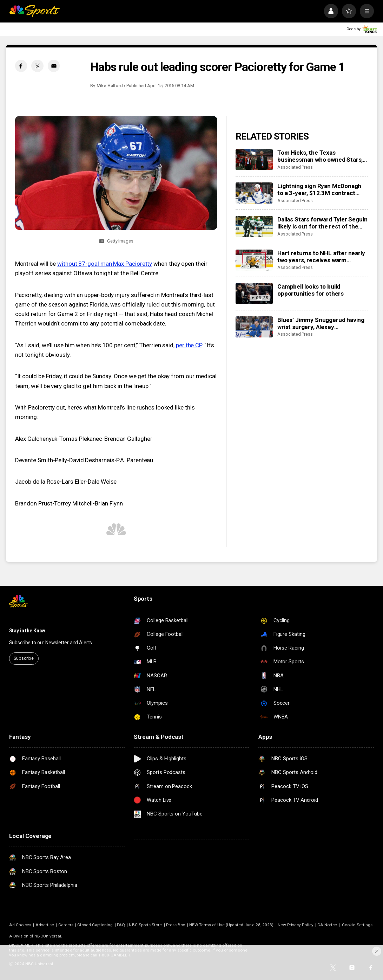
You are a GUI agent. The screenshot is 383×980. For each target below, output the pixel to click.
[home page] (35, 11)
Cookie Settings (357, 925)
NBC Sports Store (145, 925)
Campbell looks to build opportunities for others (311, 290)
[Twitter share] (37, 66)
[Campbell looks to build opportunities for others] (254, 294)
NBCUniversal (48, 936)
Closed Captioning (95, 925)
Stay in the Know (27, 631)
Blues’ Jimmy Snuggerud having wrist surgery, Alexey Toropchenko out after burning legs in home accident (321, 323)
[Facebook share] (21, 66)
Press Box (176, 925)
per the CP (189, 345)
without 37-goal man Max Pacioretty (105, 264)
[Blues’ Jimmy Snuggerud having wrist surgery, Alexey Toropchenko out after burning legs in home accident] (254, 327)
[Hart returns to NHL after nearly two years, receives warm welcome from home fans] (254, 260)
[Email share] (54, 66)
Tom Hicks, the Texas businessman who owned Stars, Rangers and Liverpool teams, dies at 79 (320, 156)
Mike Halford (110, 86)
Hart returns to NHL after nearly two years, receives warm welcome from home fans (321, 257)
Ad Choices (20, 925)
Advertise (45, 925)
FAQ (121, 925)
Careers (66, 925)
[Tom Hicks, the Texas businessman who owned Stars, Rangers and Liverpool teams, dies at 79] (254, 160)
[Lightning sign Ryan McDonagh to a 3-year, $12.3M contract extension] (254, 193)
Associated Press (295, 167)
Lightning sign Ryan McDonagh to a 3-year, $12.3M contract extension (319, 189)
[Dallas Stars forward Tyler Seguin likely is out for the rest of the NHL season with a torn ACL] (254, 226)
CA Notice (327, 925)
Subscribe (24, 658)
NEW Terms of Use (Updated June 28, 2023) (231, 925)
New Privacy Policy (296, 925)
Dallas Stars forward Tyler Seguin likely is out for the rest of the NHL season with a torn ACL (322, 223)
